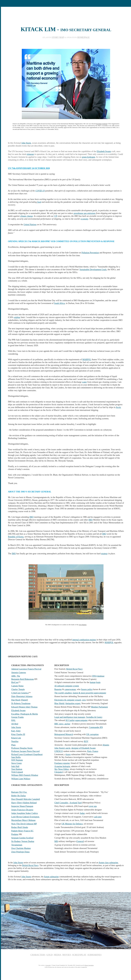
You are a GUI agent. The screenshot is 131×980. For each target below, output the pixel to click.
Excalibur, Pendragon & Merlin (25, 714)
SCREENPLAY (79, 955)
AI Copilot (70, 720)
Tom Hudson (17, 769)
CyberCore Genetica (20, 693)
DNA (94, 676)
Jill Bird (15, 724)
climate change (26, 216)
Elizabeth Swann (104, 151)
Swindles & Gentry (94, 717)
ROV (86, 741)
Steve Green (16, 763)
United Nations (30, 225)
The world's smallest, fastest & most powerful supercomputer (80, 693)
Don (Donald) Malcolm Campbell (26, 799)
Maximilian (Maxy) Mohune (23, 820)
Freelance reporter (62, 763)
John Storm (26, 143)
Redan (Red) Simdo (20, 827)
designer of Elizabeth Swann (83, 748)
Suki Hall (15, 766)
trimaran (30, 154)
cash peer (98, 817)
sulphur (17, 317)
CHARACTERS (38, 955)
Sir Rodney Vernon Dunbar (23, 841)
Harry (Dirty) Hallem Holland (24, 803)
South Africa (59, 303)
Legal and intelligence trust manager (70, 717)
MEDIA (57, 955)
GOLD (49, 955)
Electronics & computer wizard (68, 700)
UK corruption (92, 734)
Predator (15, 834)
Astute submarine (51, 877)
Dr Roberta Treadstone (21, 703)
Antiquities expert (73, 703)
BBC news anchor (62, 724)
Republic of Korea (16, 537)
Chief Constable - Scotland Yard (68, 803)
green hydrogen (89, 157)
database (101, 676)
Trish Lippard (17, 772)
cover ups (93, 806)
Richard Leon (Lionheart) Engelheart (27, 754)
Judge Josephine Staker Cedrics (25, 813)
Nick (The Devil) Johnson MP (24, 824)
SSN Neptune (17, 760)
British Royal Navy (74, 669)
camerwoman (70, 689)
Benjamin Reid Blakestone (23, 679)
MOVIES (67, 955)
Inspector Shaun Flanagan (22, 806)
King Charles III (18, 734)
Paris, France (93, 751)
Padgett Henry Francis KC (22, 831)
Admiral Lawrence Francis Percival (26, 669)
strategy (104, 554)
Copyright (48, 965)
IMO (31, 517)
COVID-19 (40, 191)
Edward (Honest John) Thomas (24, 707)
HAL (13, 720)
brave (68, 754)
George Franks (17, 717)
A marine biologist (62, 766)
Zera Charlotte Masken (21, 848)
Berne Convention (89, 965)
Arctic (118, 407)
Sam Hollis (16, 757)
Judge (82, 813)
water (84, 382)
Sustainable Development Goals (93, 270)
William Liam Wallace (21, 779)
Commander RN (96, 727)
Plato (13, 745)
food (39, 202)
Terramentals (17, 845)
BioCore (15, 682)
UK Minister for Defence (72, 824)
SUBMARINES (94, 955)
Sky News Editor (62, 769)
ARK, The (16, 676)
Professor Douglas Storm (22, 748)
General (80, 841)
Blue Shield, (60, 703)
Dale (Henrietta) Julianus (22, 696)
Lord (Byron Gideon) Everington (25, 817)
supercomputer (81, 720)
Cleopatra (59, 772)
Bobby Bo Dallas (18, 796)
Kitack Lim (16, 738)
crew (84, 700)
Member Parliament (99, 707)
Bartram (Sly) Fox (19, 792)
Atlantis (106, 745)
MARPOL (87, 360)
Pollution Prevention (90, 253)
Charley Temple (18, 689)
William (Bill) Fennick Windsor (25, 775)
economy (85, 219)
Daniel (24, 700)
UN (56, 216)
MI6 (56, 841)
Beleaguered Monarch (64, 734)
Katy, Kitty (16, 731)
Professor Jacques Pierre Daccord (25, 751)
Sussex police (87, 689)
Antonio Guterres (19, 673)
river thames (83, 625)
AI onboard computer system (67, 686)
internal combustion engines (84, 640)
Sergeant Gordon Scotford (22, 838)
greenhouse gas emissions (85, 213)
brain (98, 682)
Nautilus (15, 741)
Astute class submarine (108, 863)
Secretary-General (102, 124)
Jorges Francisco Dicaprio (22, 810)
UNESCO (59, 751)
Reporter (58, 689)
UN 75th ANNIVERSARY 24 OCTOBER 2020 (29, 168)
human (93, 682)
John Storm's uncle (62, 748)
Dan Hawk (16, 700)
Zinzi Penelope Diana (20, 852)
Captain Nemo (17, 686)
